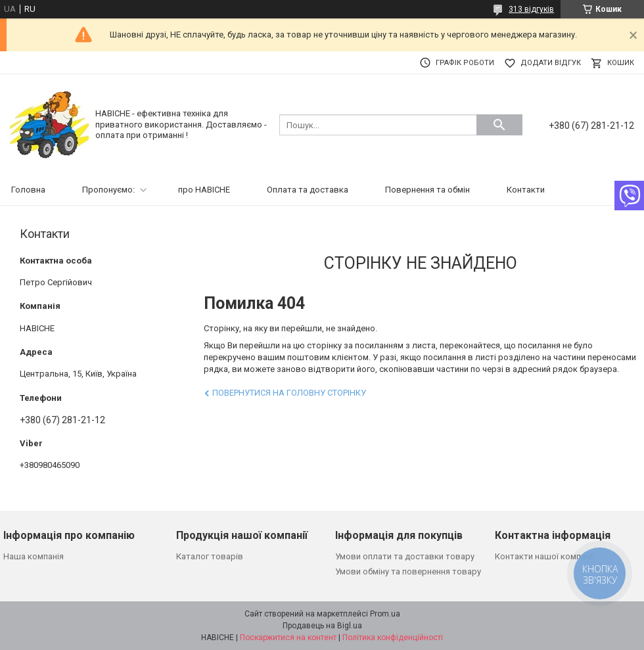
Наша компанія (34, 556)
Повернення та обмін (427, 190)
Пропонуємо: (108, 190)
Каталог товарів (210, 556)
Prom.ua (385, 614)
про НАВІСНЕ (204, 190)
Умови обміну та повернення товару (408, 571)
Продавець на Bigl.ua (322, 626)
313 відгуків (531, 9)
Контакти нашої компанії (544, 556)
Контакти (526, 190)
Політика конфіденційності (393, 638)
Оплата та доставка (308, 190)
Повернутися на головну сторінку (289, 393)
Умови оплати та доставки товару (405, 556)
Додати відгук (551, 63)
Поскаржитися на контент (288, 638)
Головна (28, 190)
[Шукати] (499, 125)
